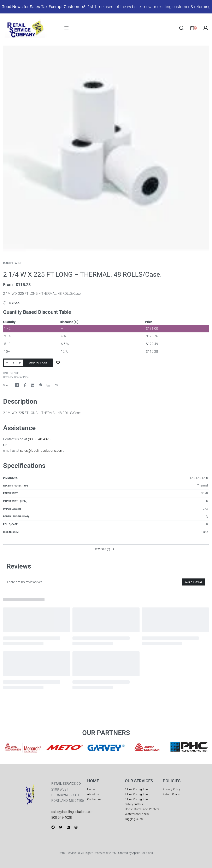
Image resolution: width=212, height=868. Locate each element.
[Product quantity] (13, 363)
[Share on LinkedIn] (33, 385)
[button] (106, 549)
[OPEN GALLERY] (106, 148)
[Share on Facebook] (25, 385)
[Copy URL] (56, 385)
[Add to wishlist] (58, 363)
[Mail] (48, 385)
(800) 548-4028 (39, 439)
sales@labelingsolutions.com (42, 451)
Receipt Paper (12, 263)
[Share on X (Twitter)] (17, 385)
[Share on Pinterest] (41, 385)
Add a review (194, 582)
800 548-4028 (62, 818)
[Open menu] (66, 28)
